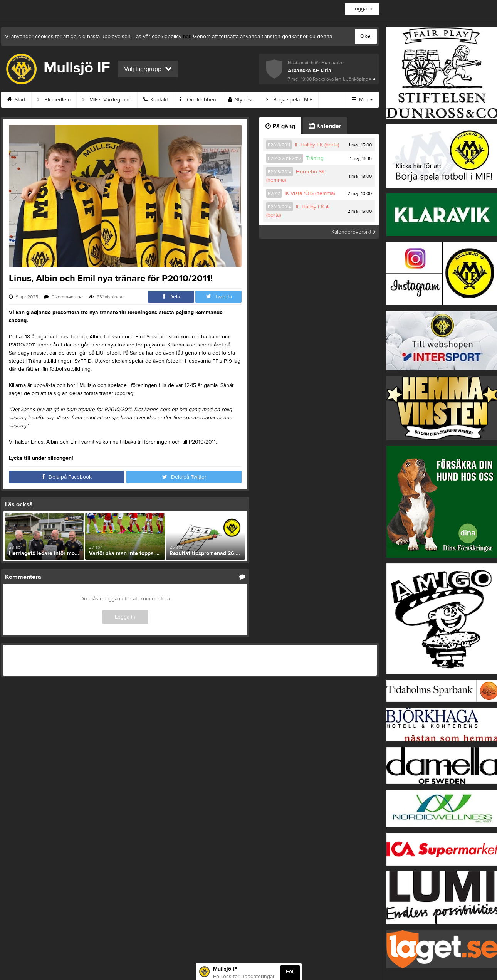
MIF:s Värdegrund (107, 100)
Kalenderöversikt (353, 232)
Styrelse (241, 100)
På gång (280, 126)
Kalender (325, 126)
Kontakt (156, 100)
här (187, 37)
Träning (315, 158)
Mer (362, 100)
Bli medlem (54, 100)
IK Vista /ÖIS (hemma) (310, 193)
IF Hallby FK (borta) (317, 145)
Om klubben (198, 100)
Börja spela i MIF (289, 100)
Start (16, 100)
